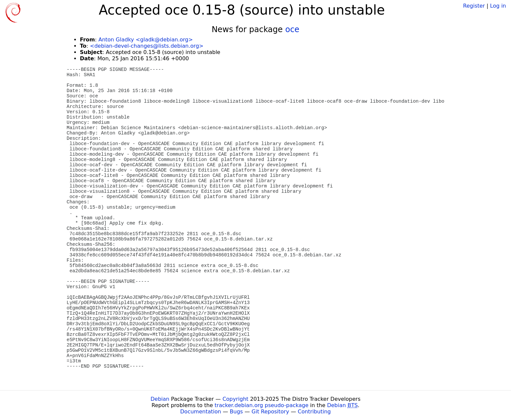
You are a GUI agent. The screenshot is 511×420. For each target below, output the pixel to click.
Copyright (235, 399)
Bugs (236, 412)
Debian (160, 399)
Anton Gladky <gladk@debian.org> (146, 40)
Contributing (314, 412)
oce (292, 29)
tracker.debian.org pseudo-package (262, 405)
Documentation (201, 412)
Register (474, 6)
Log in (498, 6)
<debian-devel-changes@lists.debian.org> (147, 46)
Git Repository (270, 412)
